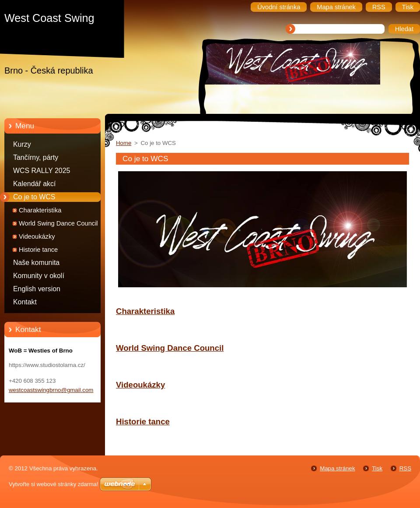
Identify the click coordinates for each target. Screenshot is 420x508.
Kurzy (22, 144)
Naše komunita (36, 263)
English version (37, 289)
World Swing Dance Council (58, 223)
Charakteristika (40, 210)
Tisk (377, 468)
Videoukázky (37, 236)
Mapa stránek (337, 468)
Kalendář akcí (34, 184)
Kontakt (25, 302)
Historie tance (38, 250)
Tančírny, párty (36, 157)
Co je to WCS (34, 197)
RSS (405, 468)
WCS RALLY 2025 (42, 171)
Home (124, 143)
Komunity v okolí (39, 276)
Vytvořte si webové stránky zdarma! (54, 484)
